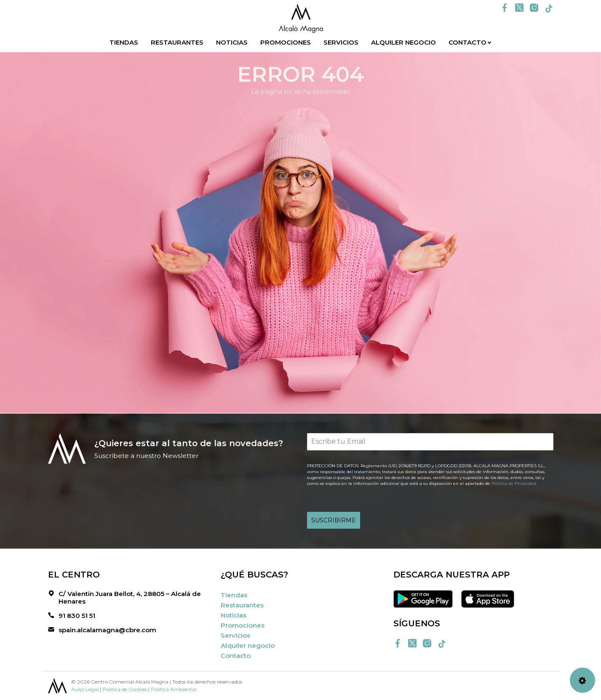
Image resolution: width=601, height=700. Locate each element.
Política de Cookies (125, 689)
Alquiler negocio (403, 42)
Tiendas (124, 42)
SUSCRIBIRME (334, 520)
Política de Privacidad (514, 483)
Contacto (467, 42)
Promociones (286, 42)
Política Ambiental (174, 689)
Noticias (232, 42)
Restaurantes (177, 42)
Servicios (341, 42)
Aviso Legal (85, 689)
